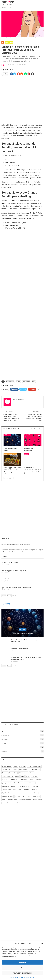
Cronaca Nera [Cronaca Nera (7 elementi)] (13, 773)
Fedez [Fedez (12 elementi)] (32, 773)
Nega (23, 968)
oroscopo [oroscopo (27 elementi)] (19, 793)
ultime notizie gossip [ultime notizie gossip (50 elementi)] (25, 800)
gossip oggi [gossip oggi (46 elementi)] (39, 780)
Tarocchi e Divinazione (10, 454)
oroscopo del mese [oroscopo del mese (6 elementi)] (7, 796)
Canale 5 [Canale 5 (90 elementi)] (14, 770)
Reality (34, 382)
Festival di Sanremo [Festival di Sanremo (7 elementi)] (8, 776)
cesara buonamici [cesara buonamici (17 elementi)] (24, 770)
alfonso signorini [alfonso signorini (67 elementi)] (7, 766)
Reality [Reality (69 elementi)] (29, 796)
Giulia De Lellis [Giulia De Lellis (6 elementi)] (15, 780)
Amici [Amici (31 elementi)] (15, 766)
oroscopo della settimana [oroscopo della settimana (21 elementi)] (31, 793)
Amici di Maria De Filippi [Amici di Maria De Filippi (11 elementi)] (34, 766)
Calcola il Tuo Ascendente (19, 649)
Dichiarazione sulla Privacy (26, 977)
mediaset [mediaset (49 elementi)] (27, 790)
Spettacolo (5, 739)
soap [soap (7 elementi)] (4, 800)
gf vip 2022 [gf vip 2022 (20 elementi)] (34, 776)
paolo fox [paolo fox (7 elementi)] (18, 796)
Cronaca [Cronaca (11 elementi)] (5, 773)
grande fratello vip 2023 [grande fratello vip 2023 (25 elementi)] (24, 786)
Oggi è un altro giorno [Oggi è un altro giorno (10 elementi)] (8, 793)
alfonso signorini (10, 382)
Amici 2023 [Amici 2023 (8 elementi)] (22, 766)
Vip (2, 747)
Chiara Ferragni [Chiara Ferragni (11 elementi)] (36, 770)
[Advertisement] (22, 100)
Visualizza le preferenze (23, 973)
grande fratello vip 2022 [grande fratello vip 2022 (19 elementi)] (9, 786)
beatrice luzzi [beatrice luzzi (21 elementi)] (6, 770)
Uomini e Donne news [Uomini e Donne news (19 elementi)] (8, 803)
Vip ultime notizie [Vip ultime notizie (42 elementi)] (21, 803)
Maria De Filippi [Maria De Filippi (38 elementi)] (17, 790)
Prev (6, 478)
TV (3, 42)
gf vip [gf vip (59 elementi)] (28, 776)
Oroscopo (7, 435)
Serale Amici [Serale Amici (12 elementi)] (36, 796)
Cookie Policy (14, 977)
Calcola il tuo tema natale (22, 633)
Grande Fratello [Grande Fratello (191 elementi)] (18, 783)
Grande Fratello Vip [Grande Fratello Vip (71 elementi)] (30, 783)
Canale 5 (18, 382)
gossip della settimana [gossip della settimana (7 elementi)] (27, 780)
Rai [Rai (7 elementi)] (23, 796)
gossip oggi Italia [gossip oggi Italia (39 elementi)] (7, 783)
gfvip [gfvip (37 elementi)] (22, 776)
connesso (12, 545)
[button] (42, 944)
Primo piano (9, 42)
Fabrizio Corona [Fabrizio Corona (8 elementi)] (23, 773)
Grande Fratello (26, 382)
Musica (26, 454)
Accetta (22, 962)
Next (11, 478)
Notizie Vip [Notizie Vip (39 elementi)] (34, 790)
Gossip (4, 743)
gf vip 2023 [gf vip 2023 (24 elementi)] (5, 780)
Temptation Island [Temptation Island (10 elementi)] (12, 800)
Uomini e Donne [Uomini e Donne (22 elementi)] (38, 800)
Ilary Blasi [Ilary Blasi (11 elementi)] (35, 786)
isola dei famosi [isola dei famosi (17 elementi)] (7, 790)
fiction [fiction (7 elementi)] (17, 776)
